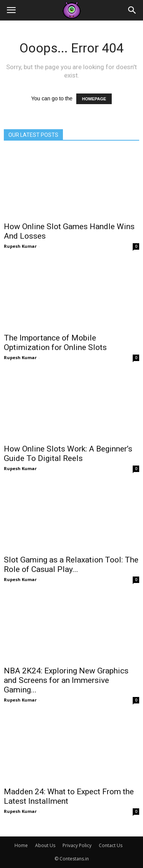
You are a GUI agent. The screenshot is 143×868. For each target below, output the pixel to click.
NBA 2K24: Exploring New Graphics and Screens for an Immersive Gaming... (66, 680)
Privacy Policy (77, 845)
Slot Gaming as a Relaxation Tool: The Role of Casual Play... (71, 565)
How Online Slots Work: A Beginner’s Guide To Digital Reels (68, 454)
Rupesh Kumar (20, 246)
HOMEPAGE (94, 99)
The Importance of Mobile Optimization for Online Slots (55, 343)
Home (21, 845)
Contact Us (111, 845)
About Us (45, 845)
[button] (132, 10)
